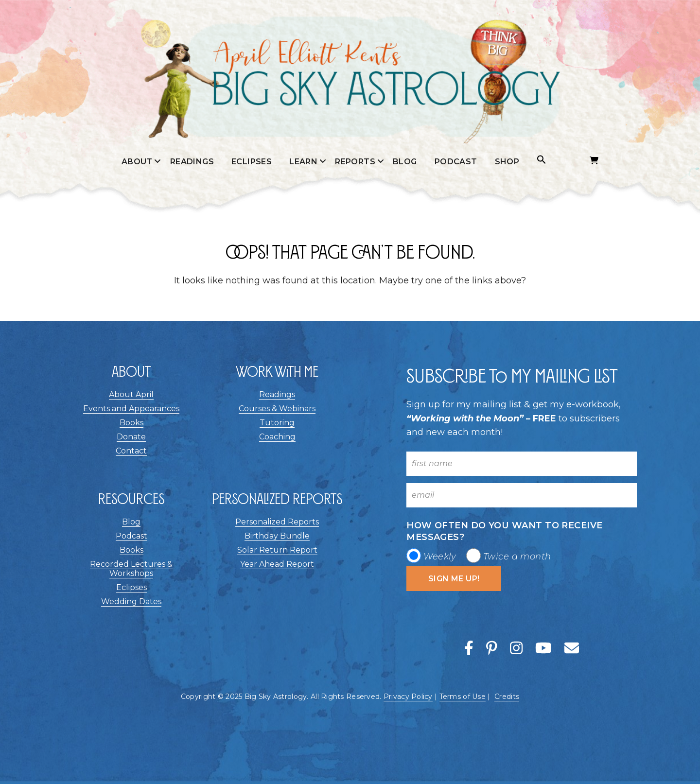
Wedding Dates (131, 601)
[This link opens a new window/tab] (471, 649)
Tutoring (277, 423)
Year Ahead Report (277, 564)
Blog (405, 162)
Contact (131, 451)
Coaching (277, 437)
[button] (542, 160)
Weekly (440, 557)
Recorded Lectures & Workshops (131, 569)
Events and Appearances (131, 409)
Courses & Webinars (277, 409)
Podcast (456, 162)
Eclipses (252, 162)
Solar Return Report (277, 550)
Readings (192, 162)
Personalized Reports (277, 522)
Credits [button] (507, 697)
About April (131, 394)
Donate (131, 437)
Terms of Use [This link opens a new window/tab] (463, 697)
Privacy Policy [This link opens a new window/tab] (408, 697)
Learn (303, 162)
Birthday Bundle (277, 536)
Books (131, 423)
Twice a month (517, 557)
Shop (507, 162)
